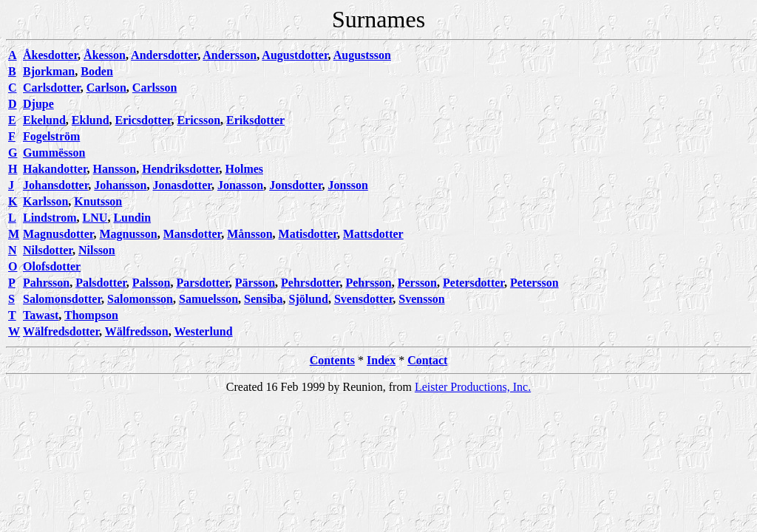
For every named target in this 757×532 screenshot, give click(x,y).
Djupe (38, 104)
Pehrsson (368, 283)
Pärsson (255, 283)
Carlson (106, 88)
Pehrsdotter (310, 283)
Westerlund (203, 331)
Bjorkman (49, 71)
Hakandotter (55, 169)
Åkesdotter (50, 55)
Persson (417, 283)
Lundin (132, 218)
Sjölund (309, 299)
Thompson (91, 315)
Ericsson (198, 120)
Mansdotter (193, 234)
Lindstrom (50, 218)
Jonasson (240, 185)
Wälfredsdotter (61, 331)
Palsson (152, 283)
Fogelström (51, 136)
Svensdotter (363, 299)
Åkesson (105, 55)
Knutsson (98, 201)
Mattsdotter (373, 234)
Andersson (230, 55)
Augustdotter (295, 55)
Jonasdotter (181, 185)
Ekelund (44, 120)
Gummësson (54, 153)
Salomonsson (140, 299)
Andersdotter (164, 55)
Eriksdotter (255, 120)
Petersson (534, 283)
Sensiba (263, 299)
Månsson (249, 234)
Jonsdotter (295, 185)
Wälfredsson (137, 331)
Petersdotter (473, 283)
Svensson (421, 299)
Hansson (115, 169)
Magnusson (128, 234)
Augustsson (362, 55)
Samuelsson (208, 299)
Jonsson (348, 185)
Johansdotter (55, 185)
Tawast (41, 315)
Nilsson (97, 250)
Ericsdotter (143, 120)
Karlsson (45, 201)
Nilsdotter (48, 250)
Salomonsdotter (62, 299)
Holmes (245, 169)
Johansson (120, 185)
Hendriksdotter (180, 169)
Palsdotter (101, 283)
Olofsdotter (52, 266)
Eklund (91, 120)
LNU (95, 218)
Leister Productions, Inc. (473, 387)
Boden (97, 71)
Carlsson (155, 88)
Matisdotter (308, 234)
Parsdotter (202, 283)
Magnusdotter (58, 234)
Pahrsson (46, 283)
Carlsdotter (52, 88)
